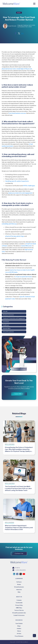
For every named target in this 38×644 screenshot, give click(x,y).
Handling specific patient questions (17, 181)
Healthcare (6, 325)
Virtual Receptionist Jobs (19, 613)
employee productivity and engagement (20, 193)
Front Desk (6, 322)
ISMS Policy (19, 608)
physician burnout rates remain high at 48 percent (17, 69)
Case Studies (19, 623)
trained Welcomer (26, 246)
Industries (19, 590)
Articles (19, 634)
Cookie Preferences (19, 615)
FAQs (19, 592)
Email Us (17, 568)
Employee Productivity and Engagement (14, 318)
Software (19, 582)
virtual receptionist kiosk (23, 277)
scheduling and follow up (9, 224)
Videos (19, 631)
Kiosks (19, 584)
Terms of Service (19, 610)
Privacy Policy (19, 605)
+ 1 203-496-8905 (20, 570)
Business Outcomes (8, 315)
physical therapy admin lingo (15, 236)
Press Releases (19, 636)
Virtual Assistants (19, 587)
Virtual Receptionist (8, 332)
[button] (19, 369)
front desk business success (17, 113)
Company (19, 600)
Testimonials (19, 603)
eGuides (19, 629)
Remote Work (7, 328)
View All (5, 311)
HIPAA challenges (29, 186)
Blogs (19, 626)
